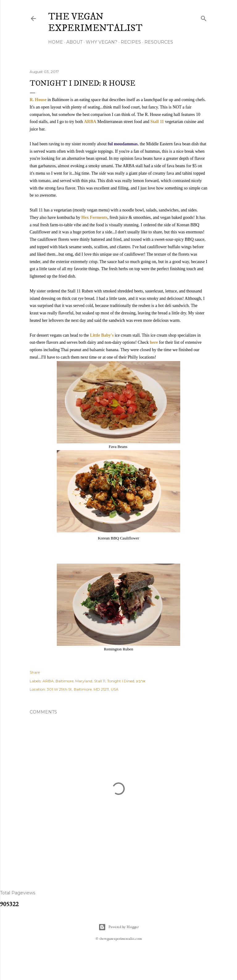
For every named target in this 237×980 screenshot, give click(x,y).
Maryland (84, 681)
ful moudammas (123, 144)
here (154, 342)
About (74, 42)
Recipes (131, 42)
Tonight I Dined (121, 681)
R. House (38, 100)
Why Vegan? (102, 42)
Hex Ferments (94, 217)
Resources (159, 42)
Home (56, 42)
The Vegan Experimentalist (95, 23)
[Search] (204, 17)
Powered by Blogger (118, 927)
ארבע (141, 681)
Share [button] (35, 672)
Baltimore (64, 681)
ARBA (90, 122)
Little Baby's (102, 335)
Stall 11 (157, 122)
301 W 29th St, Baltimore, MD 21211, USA (83, 689)
